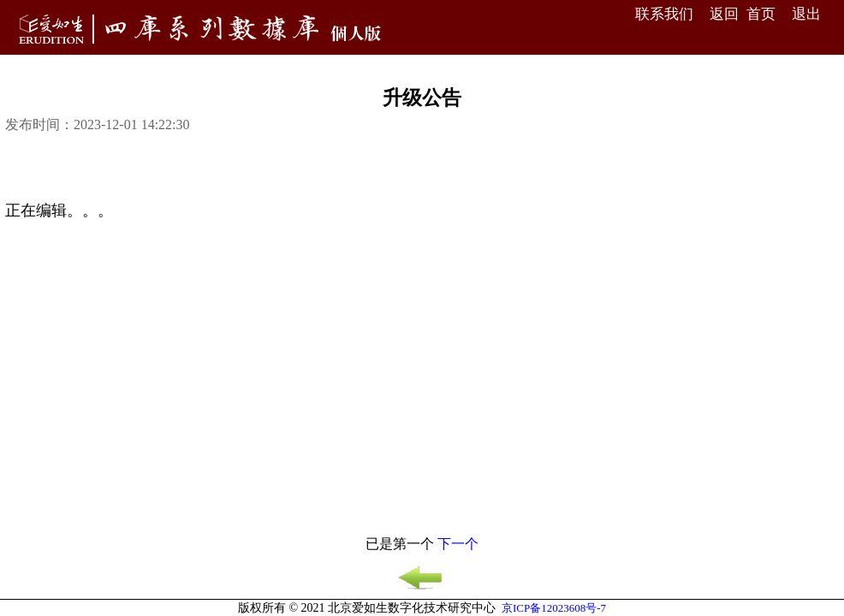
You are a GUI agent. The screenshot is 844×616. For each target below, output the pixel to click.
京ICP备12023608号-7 (554, 608)
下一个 (458, 544)
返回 (724, 14)
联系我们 (664, 14)
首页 (761, 14)
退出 (806, 14)
